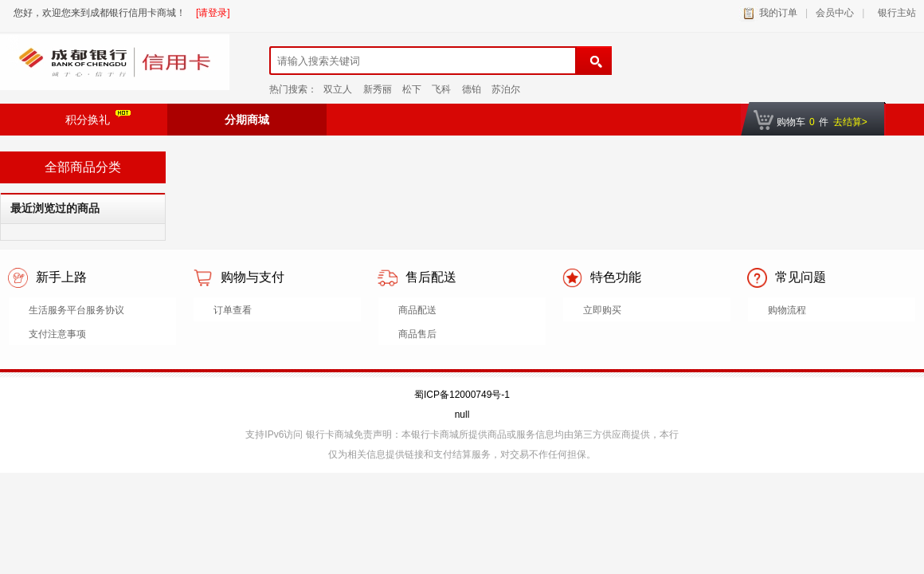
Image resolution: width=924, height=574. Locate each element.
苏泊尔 (506, 89)
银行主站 (894, 13)
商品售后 (417, 334)
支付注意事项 (57, 334)
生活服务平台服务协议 (76, 310)
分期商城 (247, 120)
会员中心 (835, 13)
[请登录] (213, 13)
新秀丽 (378, 89)
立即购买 (602, 310)
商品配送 (417, 310)
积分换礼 (98, 118)
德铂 (472, 89)
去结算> (850, 122)
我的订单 (778, 13)
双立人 (338, 89)
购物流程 (787, 310)
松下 (412, 89)
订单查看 (233, 310)
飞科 (441, 89)
